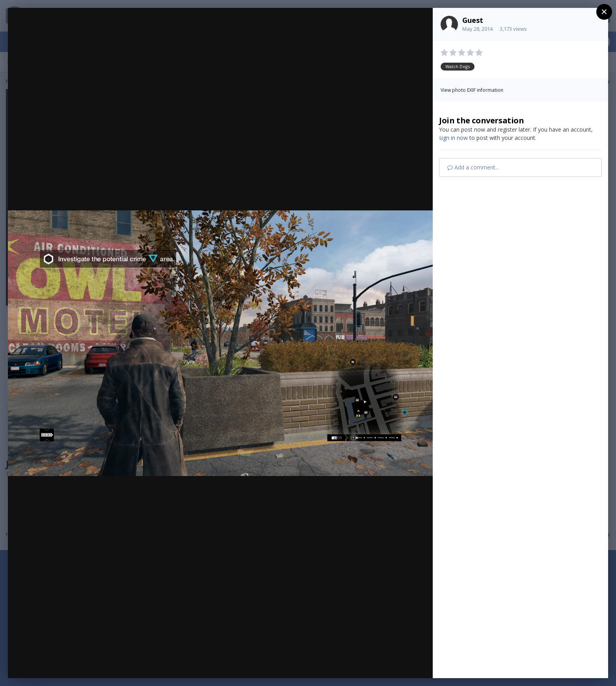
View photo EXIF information (472, 90)
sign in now (453, 138)
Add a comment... (473, 167)
